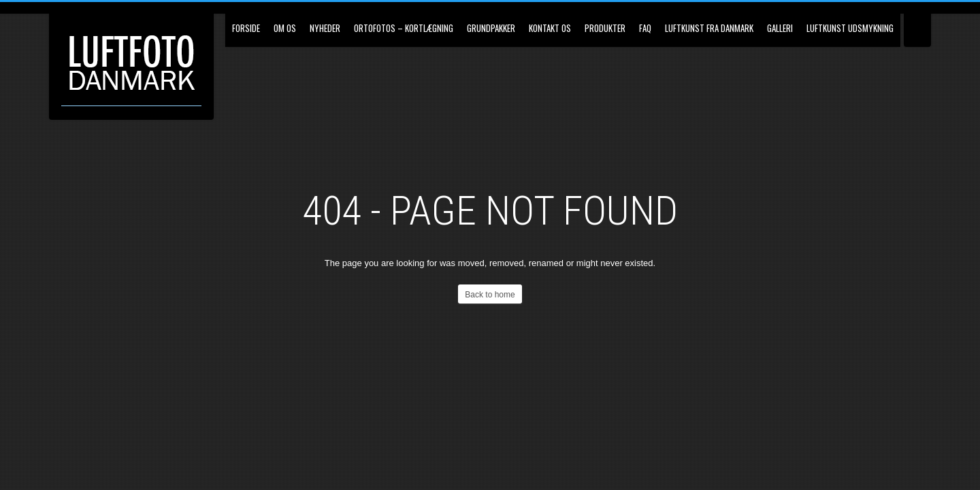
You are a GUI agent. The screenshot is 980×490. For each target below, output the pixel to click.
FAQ (645, 28)
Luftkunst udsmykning (850, 28)
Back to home (490, 295)
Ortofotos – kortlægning (404, 28)
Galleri (780, 28)
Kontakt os (550, 28)
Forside (246, 28)
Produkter (605, 28)
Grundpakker (491, 28)
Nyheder (325, 28)
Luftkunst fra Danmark (709, 28)
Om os (285, 28)
